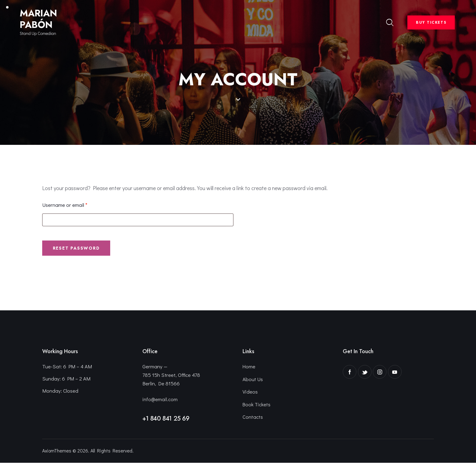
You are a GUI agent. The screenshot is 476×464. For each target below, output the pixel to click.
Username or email (75, 205)
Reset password (78, 249)
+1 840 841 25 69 (166, 420)
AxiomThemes (57, 452)
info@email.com (160, 400)
